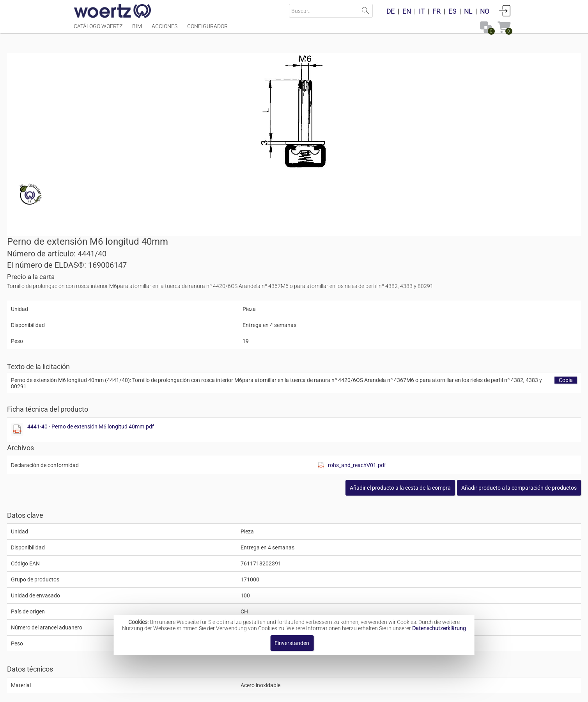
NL (468, 11)
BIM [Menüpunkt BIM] (137, 30)
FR (437, 11)
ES (452, 11)
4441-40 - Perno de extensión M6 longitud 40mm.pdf (382, 272)
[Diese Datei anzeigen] (308, 275)
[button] (453, 333)
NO (485, 11)
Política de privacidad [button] (380, 692)
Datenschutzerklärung (439, 628)
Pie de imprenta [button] (200, 692)
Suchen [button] (366, 11)
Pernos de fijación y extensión (299, 590)
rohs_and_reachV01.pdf (457, 311)
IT (422, 11)
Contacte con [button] (249, 692)
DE (391, 11)
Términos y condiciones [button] (309, 692)
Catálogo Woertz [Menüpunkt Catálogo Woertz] (98, 30)
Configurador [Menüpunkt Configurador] (207, 30)
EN (407, 11)
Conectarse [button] (505, 11)
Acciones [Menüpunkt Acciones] (165, 30)
